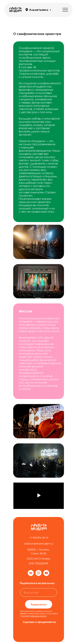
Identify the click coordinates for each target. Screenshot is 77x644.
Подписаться (38, 604)
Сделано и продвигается (39, 622)
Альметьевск (39, 10)
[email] (39, 593)
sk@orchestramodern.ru (39, 544)
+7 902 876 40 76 (39, 538)
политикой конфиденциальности (34, 616)
